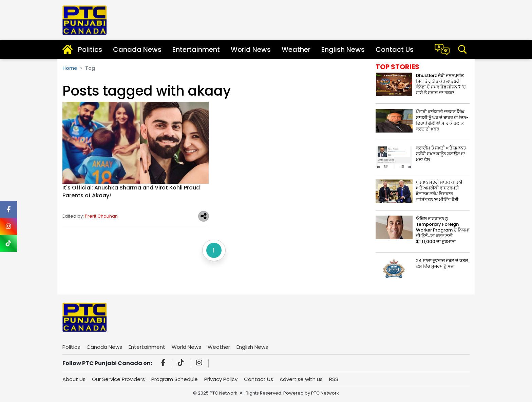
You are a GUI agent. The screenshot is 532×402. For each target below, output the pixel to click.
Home (70, 68)
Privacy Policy (221, 379)
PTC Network (325, 393)
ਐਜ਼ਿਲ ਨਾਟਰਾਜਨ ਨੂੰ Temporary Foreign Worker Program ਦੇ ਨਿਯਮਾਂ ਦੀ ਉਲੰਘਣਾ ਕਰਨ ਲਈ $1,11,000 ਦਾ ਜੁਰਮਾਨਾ (443, 230)
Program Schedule (175, 379)
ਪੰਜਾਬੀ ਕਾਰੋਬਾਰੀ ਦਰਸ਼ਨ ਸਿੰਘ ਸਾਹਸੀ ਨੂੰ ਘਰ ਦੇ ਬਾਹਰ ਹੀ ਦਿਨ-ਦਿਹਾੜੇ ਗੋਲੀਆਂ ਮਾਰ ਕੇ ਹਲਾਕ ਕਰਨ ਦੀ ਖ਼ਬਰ (442, 120)
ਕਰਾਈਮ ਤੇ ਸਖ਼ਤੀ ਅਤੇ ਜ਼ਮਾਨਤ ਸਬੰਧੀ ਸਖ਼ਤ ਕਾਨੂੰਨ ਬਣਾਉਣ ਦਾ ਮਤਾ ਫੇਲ (441, 154)
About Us (74, 379)
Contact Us (395, 49)
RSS (334, 379)
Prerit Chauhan (101, 216)
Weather (296, 49)
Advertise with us (301, 379)
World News (251, 49)
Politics (90, 49)
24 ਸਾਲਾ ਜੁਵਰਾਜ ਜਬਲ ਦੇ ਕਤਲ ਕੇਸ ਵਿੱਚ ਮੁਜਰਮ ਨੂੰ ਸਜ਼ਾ (442, 263)
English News (343, 49)
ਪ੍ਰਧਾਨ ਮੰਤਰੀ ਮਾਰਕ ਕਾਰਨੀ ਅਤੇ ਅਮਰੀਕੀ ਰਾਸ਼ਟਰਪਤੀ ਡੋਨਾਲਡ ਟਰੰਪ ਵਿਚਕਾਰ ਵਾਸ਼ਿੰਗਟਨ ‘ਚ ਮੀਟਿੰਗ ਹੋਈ (439, 191)
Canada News (137, 49)
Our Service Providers (118, 379)
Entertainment (196, 49)
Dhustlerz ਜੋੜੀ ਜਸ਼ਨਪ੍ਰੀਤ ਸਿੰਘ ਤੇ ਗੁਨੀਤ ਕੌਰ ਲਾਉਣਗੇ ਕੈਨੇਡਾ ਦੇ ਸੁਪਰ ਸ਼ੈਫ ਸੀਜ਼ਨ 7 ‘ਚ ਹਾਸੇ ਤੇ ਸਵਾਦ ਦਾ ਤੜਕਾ (441, 84)
